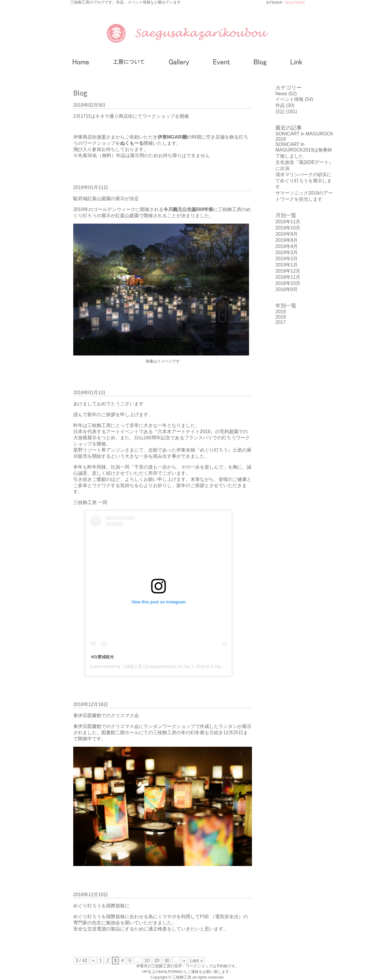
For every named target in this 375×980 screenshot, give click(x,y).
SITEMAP (274, 2)
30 (167, 961)
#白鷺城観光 (103, 657)
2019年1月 (287, 265)
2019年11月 (288, 222)
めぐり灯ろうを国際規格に (101, 906)
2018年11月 (288, 277)
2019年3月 (287, 252)
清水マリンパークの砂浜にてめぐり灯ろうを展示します (304, 181)
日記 (280, 112)
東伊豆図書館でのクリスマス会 (106, 716)
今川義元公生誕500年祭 (189, 209)
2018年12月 (288, 271)
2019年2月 (287, 259)
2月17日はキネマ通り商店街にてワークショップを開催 (131, 116)
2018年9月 (287, 289)
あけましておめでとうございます (108, 404)
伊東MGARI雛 (172, 137)
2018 (281, 317)
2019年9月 (287, 234)
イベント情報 (289, 99)
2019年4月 (287, 246)
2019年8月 (287, 240)
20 (157, 961)
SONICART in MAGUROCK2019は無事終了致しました (304, 150)
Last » (196, 961)
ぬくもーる (132, 143)
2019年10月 (288, 228)
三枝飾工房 (132, 666)
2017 (281, 322)
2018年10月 (288, 283)
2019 (281, 312)
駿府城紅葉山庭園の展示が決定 (106, 199)
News (281, 94)
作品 (280, 105)
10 (147, 961)
